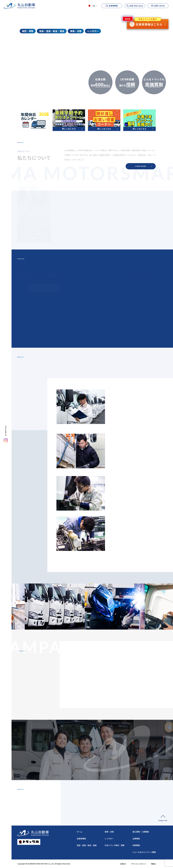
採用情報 (165, 12)
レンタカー (109, 838)
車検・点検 (109, 832)
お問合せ (123, 864)
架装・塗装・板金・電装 (87, 845)
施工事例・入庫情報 (148, 12)
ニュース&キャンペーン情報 (123, 12)
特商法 (153, 864)
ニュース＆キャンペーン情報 (144, 852)
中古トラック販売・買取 (115, 845)
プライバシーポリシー (139, 864)
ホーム (80, 12)
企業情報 (91, 12)
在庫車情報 (81, 838)
